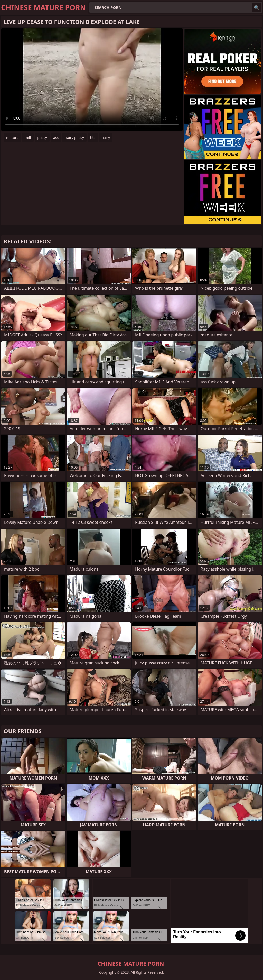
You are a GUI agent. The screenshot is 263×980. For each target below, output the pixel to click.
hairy (106, 137)
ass (56, 137)
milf (28, 137)
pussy (42, 137)
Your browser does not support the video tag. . (92, 79)
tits (93, 137)
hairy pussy (74, 137)
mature (12, 137)
